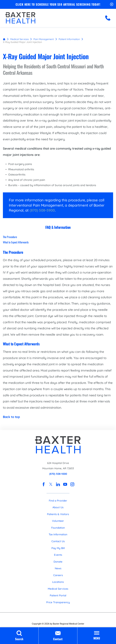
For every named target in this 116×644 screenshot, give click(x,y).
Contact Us (58, 541)
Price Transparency (58, 602)
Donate (58, 562)
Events (58, 555)
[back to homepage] (4, 39)
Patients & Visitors (58, 514)
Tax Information (58, 534)
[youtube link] (65, 484)
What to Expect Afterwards (16, 242)
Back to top (11, 417)
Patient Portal (58, 595)
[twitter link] (51, 484)
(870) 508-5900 (42, 210)
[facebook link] (44, 484)
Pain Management (44, 39)
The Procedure (10, 237)
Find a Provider (58, 501)
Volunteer (58, 521)
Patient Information (69, 39)
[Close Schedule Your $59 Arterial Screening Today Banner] (112, 4)
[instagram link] (72, 484)
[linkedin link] (58, 484)
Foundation (58, 528)
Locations (58, 582)
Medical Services (19, 39)
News (58, 568)
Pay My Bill (58, 548)
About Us (58, 507)
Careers (58, 575)
